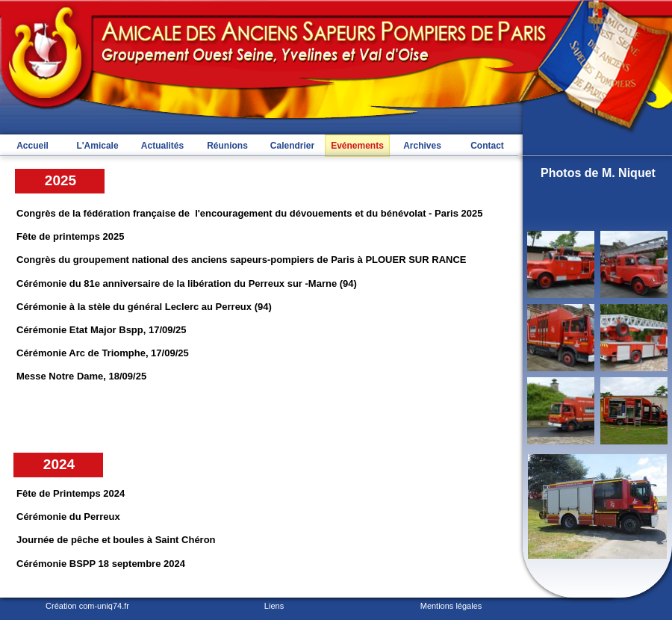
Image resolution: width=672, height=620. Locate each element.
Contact (487, 146)
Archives (422, 146)
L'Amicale (97, 146)
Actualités (162, 146)
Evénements (357, 146)
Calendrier (292, 146)
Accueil (32, 146)
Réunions (227, 146)
